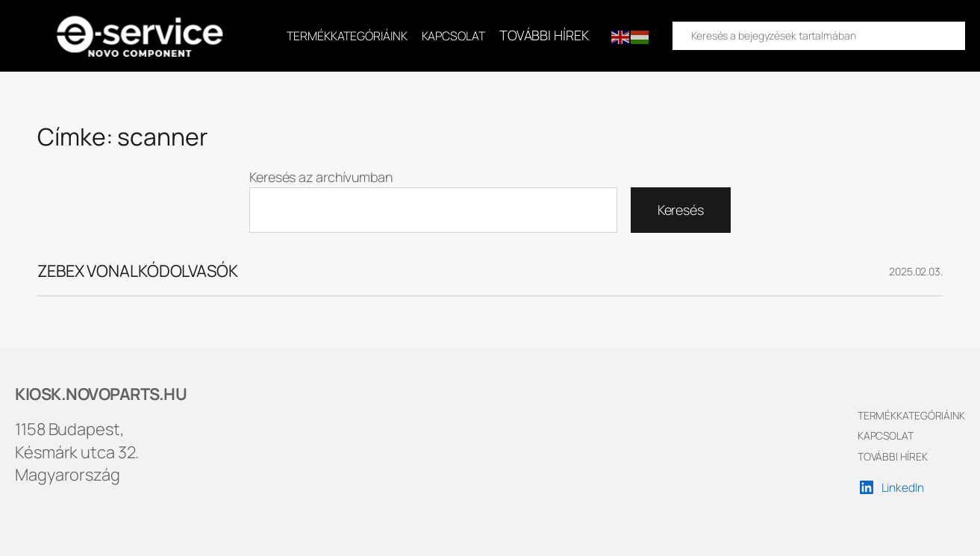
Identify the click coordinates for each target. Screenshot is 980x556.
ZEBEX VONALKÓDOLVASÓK (138, 271)
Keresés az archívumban (321, 177)
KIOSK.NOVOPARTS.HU (101, 394)
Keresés (681, 210)
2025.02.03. (916, 271)
